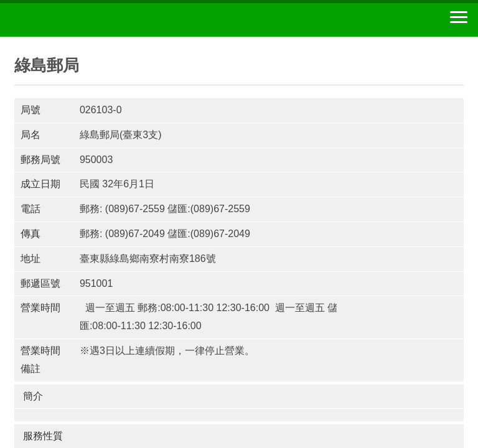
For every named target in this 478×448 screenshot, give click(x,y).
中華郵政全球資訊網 (78, 20)
